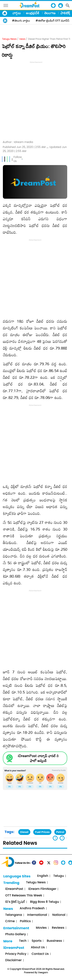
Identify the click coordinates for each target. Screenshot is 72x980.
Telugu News (9, 39)
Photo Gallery (15, 934)
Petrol (60, 832)
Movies (41, 928)
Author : (18, 142)
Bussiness (54, 941)
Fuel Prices (42, 832)
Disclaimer (13, 960)
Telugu (59, 876)
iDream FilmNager (42, 889)
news (22, 39)
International (37, 915)
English (43, 876)
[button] (62, 838)
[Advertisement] (36, 100)
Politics (25, 921)
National (59, 915)
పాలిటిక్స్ (66, 13)
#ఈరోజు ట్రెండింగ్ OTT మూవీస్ (53, 21)
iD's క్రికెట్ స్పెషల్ (15, 902)
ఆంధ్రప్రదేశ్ (33, 13)
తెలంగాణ (50, 13)
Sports (37, 941)
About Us (38, 947)
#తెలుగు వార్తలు (21, 21)
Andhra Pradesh (32, 908)
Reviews (58, 928)
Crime (10, 921)
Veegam (43, 972)
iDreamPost (14, 889)
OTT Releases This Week (24, 896)
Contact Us (40, 954)
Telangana (14, 915)
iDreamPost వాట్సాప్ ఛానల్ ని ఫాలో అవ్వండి (38, 758)
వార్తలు (17, 13)
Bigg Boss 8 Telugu (45, 902)
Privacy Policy (16, 954)
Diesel (24, 832)
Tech (23, 941)
